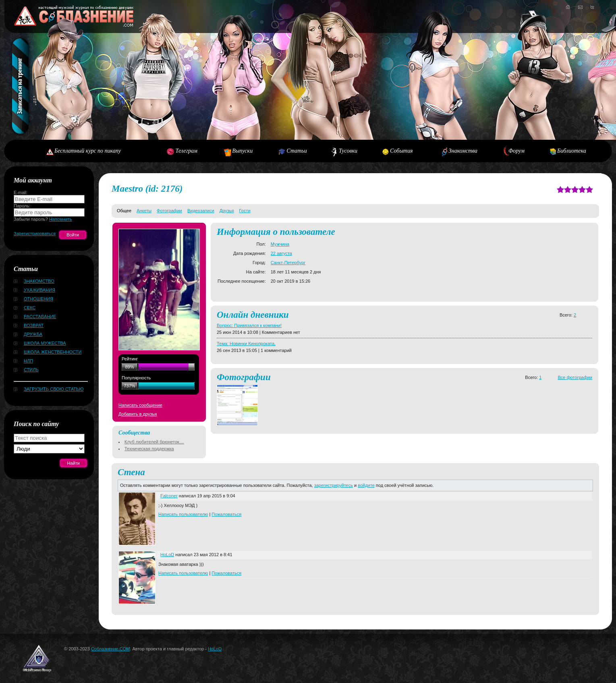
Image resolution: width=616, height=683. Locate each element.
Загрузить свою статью (54, 389)
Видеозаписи (201, 211)
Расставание (40, 317)
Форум (516, 151)
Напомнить (61, 219)
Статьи (297, 151)
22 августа (281, 253)
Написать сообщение (140, 405)
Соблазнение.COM (111, 649)
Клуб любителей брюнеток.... (154, 442)
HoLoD (167, 555)
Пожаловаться (226, 514)
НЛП (28, 361)
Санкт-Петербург (288, 263)
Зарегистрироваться (35, 234)
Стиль (31, 370)
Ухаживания (39, 290)
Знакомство (39, 281)
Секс (30, 308)
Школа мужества (45, 343)
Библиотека (572, 151)
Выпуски (242, 151)
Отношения (38, 299)
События (401, 151)
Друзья (227, 211)
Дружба (33, 334)
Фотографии (169, 211)
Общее (124, 211)
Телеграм (187, 151)
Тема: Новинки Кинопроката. (246, 344)
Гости (245, 211)
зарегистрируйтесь (334, 485)
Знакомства (463, 151)
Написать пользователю (183, 514)
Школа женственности (53, 352)
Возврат (34, 325)
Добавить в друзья (138, 414)
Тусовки (348, 151)
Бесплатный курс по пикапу (88, 151)
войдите (366, 485)
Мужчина (280, 244)
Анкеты (144, 211)
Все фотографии (575, 377)
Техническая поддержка (149, 449)
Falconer (169, 496)
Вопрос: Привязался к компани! (249, 325)
